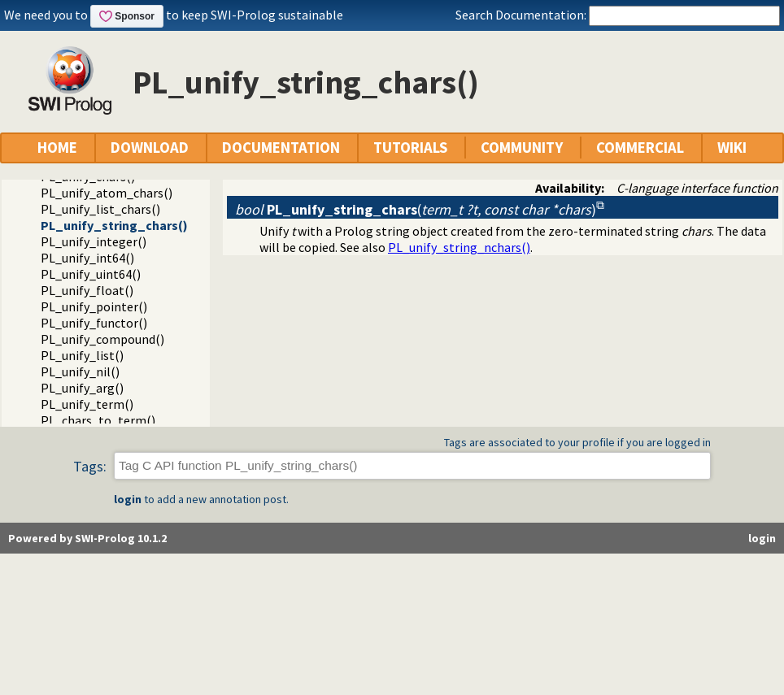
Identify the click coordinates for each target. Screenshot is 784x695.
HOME (57, 148)
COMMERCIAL (640, 148)
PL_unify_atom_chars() (107, 193)
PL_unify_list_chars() (100, 209)
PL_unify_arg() (82, 388)
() (416, 209)
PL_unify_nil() (80, 371)
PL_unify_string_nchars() (459, 247)
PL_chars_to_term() (98, 420)
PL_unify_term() (87, 404)
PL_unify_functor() (94, 323)
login (128, 499)
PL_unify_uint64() (91, 274)
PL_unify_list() (82, 355)
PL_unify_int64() (87, 258)
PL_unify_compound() (102, 339)
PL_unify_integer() (94, 241)
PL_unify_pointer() (94, 306)
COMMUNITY (522, 148)
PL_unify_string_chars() (114, 225)
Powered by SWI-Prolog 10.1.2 (87, 538)
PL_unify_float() (87, 290)
